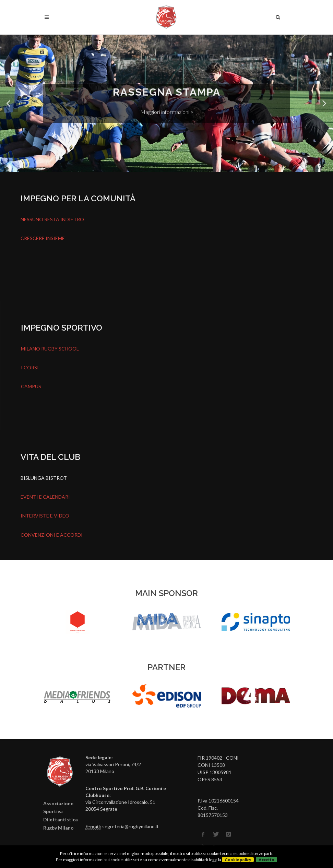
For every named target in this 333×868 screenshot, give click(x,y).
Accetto (266, 860)
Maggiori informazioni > (166, 112)
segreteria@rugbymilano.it (130, 826)
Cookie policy (238, 860)
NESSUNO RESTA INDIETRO (52, 219)
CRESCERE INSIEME (43, 238)
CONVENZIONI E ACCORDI (52, 535)
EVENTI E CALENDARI (45, 497)
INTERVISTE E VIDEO (45, 516)
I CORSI (30, 367)
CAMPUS (31, 386)
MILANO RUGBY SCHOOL (50, 349)
